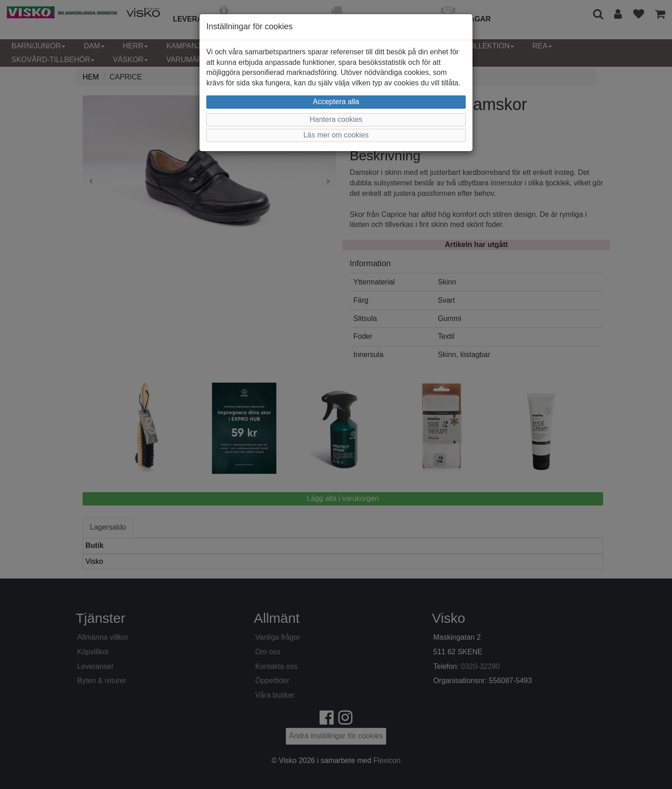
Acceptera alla (336, 102)
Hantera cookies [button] (336, 119)
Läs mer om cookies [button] (336, 135)
